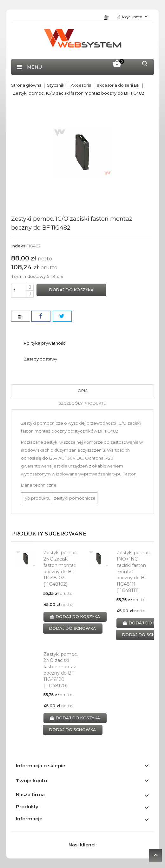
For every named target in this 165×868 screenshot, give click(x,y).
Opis (82, 390)
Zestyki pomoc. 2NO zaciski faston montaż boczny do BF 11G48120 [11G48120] (61, 670)
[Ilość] (19, 291)
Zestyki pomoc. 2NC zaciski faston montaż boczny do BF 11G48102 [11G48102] (61, 568)
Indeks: (19, 246)
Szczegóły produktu (82, 403)
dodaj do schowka (73, 628)
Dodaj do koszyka (71, 290)
